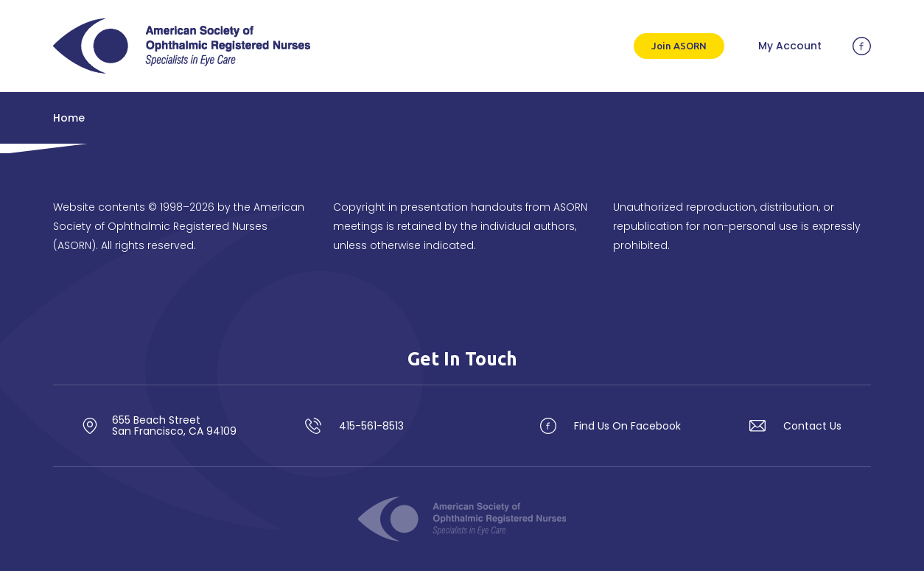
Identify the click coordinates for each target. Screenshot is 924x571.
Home (69, 118)
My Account (790, 46)
